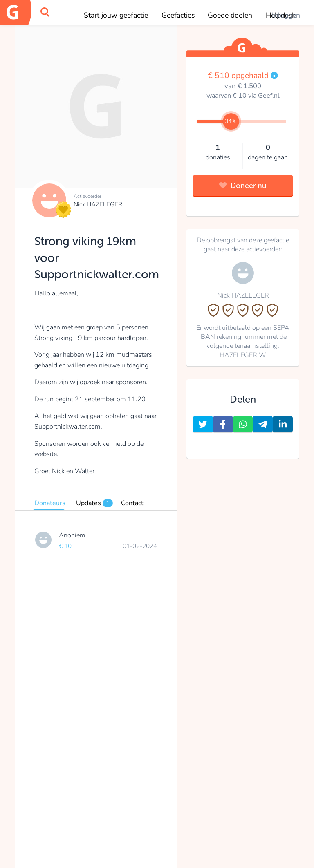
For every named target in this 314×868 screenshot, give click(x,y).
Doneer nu (243, 186)
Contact (132, 503)
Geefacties (178, 15)
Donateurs (50, 503)
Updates (94, 503)
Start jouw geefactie (116, 15)
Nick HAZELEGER (98, 204)
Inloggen (286, 15)
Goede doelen (230, 15)
